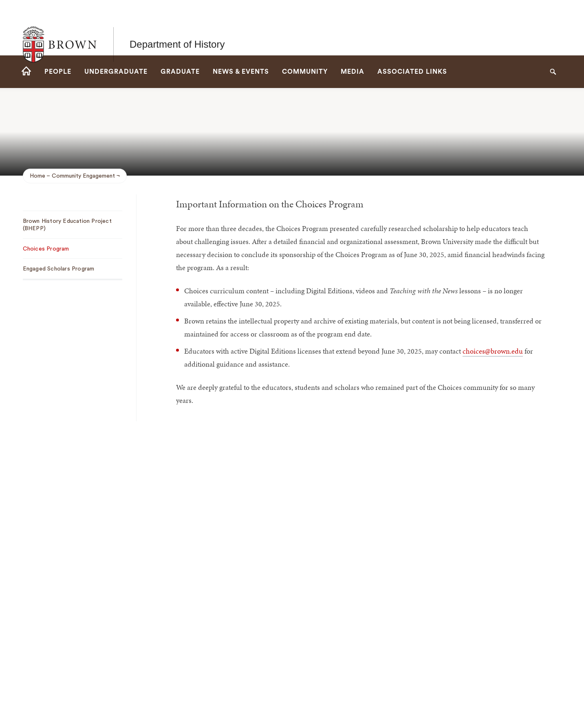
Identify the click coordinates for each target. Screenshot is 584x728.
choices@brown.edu (493, 351)
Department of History (177, 27)
